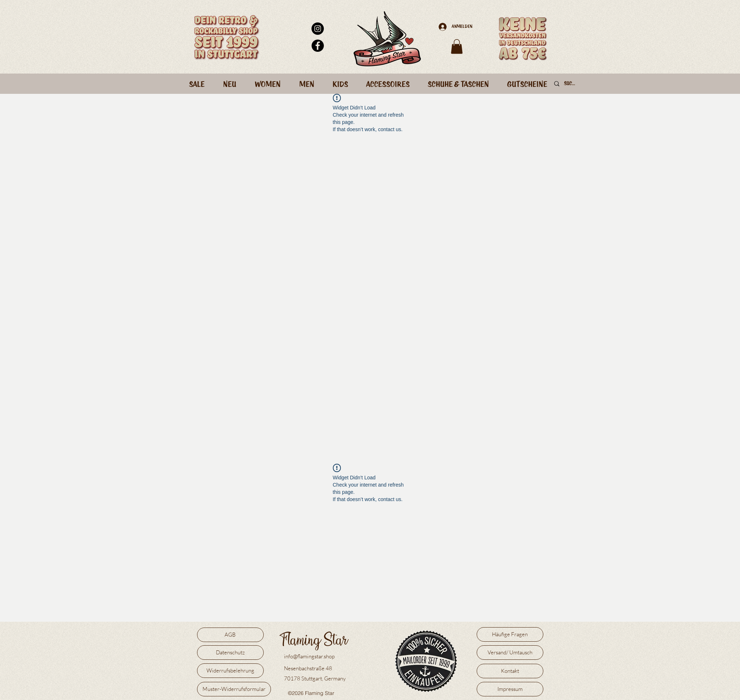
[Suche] (570, 84)
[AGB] (230, 635)
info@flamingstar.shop (309, 656)
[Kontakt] (510, 671)
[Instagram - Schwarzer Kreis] (318, 29)
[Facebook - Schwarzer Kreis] (318, 46)
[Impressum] (510, 689)
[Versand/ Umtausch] (510, 653)
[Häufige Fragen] (510, 634)
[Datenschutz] (230, 653)
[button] (457, 47)
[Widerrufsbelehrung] (230, 671)
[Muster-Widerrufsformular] (234, 689)
